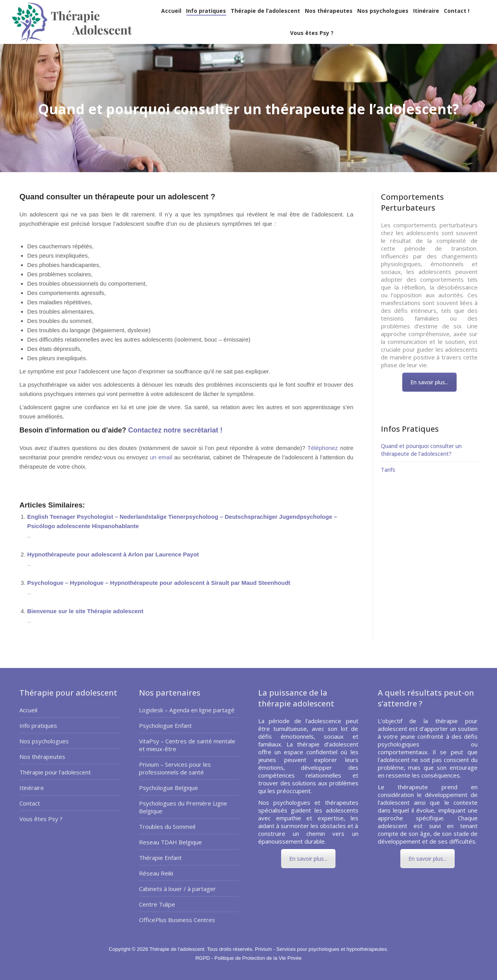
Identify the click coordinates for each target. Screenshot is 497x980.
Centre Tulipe (157, 904)
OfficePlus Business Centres (177, 920)
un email (161, 457)
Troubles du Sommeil (167, 827)
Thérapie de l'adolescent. (178, 949)
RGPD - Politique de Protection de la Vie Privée (248, 958)
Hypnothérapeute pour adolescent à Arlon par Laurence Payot (113, 554)
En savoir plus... (429, 382)
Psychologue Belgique (169, 788)
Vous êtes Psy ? (41, 819)
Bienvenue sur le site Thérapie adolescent (85, 611)
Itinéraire (32, 788)
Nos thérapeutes (42, 757)
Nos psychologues (44, 741)
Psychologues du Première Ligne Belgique (183, 807)
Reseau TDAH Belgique (170, 842)
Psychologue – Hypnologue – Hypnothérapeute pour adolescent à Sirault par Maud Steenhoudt (159, 583)
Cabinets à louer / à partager (177, 889)
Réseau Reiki (156, 873)
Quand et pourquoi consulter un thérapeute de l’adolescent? (421, 450)
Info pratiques (38, 725)
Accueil (28, 710)
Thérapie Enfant (160, 858)
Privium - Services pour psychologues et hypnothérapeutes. (322, 949)
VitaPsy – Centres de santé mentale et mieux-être (187, 745)
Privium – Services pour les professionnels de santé (175, 768)
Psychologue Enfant (165, 725)
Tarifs (388, 470)
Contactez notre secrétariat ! (174, 430)
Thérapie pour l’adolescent (55, 772)
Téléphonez (323, 448)
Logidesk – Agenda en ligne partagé (187, 710)
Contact (30, 803)
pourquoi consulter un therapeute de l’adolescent (83, 476)
